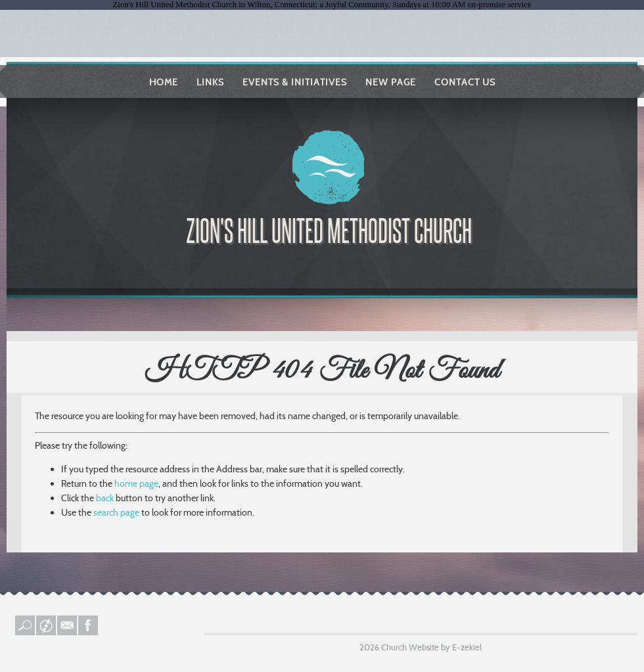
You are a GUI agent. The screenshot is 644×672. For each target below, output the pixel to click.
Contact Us (465, 82)
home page (136, 483)
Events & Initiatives (295, 82)
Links (210, 82)
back (105, 498)
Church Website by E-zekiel (431, 647)
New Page (391, 82)
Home (164, 82)
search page (116, 512)
